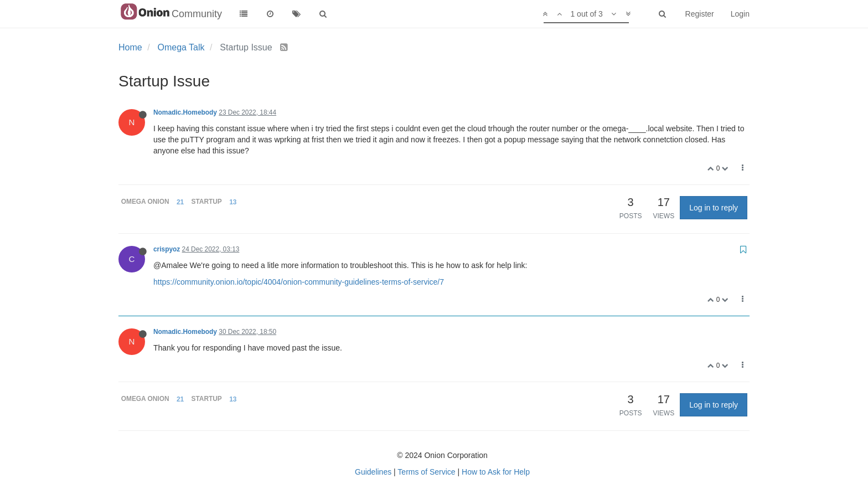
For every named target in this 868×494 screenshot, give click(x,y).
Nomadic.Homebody (185, 112)
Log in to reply (714, 208)
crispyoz (167, 249)
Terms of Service (426, 472)
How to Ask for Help (496, 472)
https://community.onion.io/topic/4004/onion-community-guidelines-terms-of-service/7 (299, 282)
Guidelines (373, 472)
